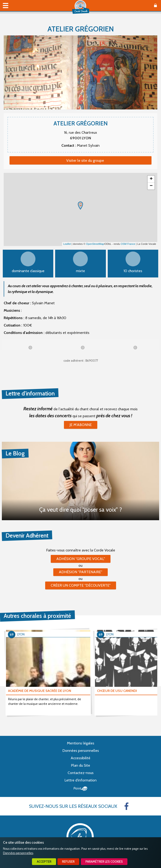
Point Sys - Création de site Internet (80, 789)
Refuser (68, 862)
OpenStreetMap (95, 244)
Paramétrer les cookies (104, 862)
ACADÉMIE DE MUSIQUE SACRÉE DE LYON (40, 691)
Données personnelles (18, 853)
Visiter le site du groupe (85, 160)
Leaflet (67, 244)
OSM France (128, 244)
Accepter (44, 862)
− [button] (151, 186)
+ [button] (151, 179)
